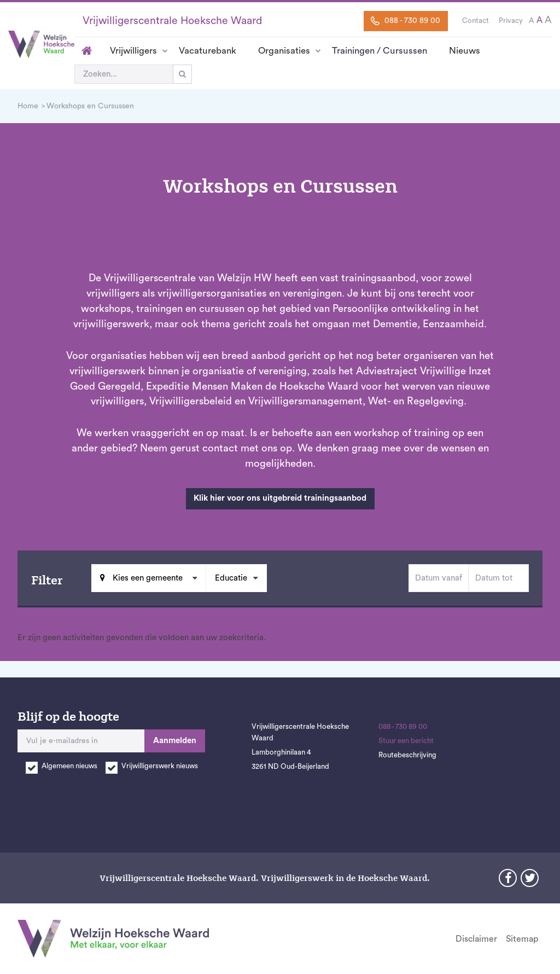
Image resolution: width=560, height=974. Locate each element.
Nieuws (465, 51)
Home (87, 51)
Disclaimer (476, 939)
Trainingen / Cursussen (380, 51)
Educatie (231, 578)
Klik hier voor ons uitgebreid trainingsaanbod (280, 498)
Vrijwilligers (133, 51)
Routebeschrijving (407, 755)
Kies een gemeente (147, 578)
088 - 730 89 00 (406, 21)
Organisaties (284, 51)
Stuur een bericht (406, 741)
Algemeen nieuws (69, 766)
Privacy (511, 21)
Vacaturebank (208, 51)
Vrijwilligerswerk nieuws (160, 766)
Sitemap (522, 939)
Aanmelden (175, 741)
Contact (476, 21)
